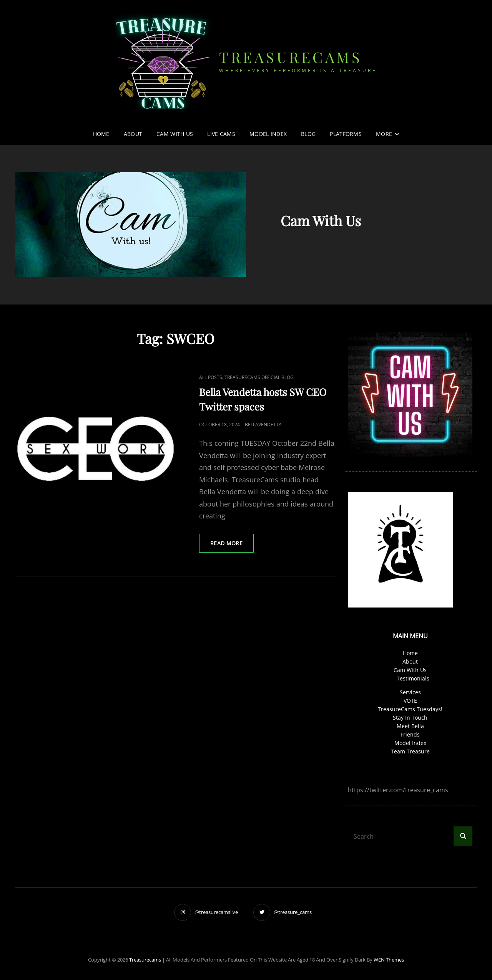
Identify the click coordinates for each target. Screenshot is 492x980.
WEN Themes (389, 960)
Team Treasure (410, 751)
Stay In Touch (410, 718)
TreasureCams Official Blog (259, 377)
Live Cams (221, 134)
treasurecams (291, 57)
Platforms (346, 134)
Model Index (268, 134)
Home (101, 134)
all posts (211, 377)
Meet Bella (410, 726)
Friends (410, 734)
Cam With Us (175, 134)
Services (410, 692)
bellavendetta (263, 425)
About (133, 134)
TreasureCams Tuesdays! (410, 709)
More (384, 134)
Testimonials (413, 678)
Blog (308, 134)
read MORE (232, 546)
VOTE (410, 701)
